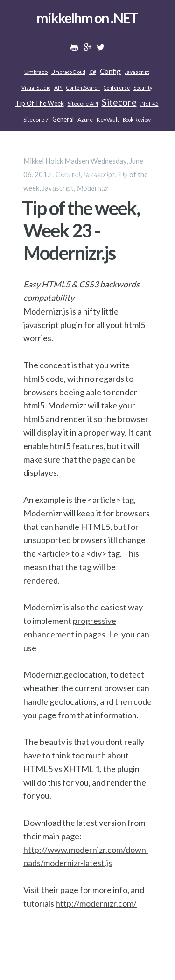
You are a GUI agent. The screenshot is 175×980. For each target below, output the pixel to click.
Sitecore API (83, 104)
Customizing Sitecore (87, 136)
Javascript (137, 72)
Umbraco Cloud (68, 72)
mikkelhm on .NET (87, 18)
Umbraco (36, 72)
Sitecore (119, 102)
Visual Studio (36, 88)
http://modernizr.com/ (96, 903)
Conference (117, 88)
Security (143, 88)
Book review (137, 120)
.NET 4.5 (150, 104)
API (58, 88)
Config (110, 71)
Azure (85, 119)
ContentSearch (83, 88)
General (63, 119)
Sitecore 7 (36, 119)
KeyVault (108, 119)
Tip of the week (40, 103)
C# (93, 72)
